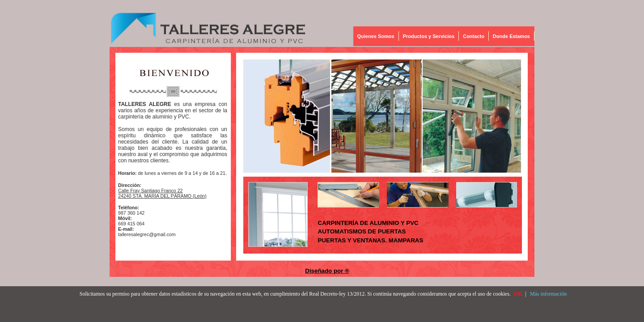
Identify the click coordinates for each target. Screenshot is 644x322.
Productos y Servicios (429, 36)
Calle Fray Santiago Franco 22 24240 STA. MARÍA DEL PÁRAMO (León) (162, 193)
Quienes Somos (376, 36)
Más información (548, 294)
